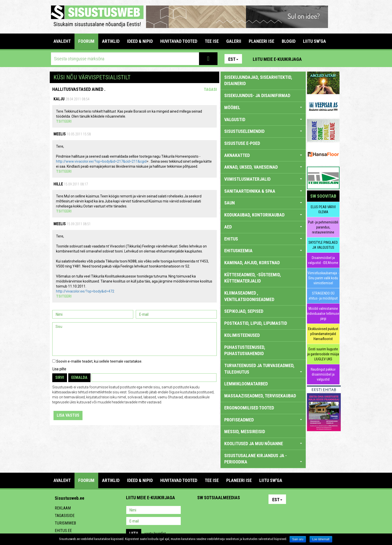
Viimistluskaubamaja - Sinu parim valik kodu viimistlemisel (323, 278)
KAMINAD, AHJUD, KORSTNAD (252, 263)
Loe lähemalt (321, 539)
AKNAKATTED (263, 155)
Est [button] (233, 59)
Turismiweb (65, 523)
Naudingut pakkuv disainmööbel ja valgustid (323, 374)
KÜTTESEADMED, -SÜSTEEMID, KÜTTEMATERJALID (253, 278)
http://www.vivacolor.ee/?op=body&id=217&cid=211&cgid (101, 161)
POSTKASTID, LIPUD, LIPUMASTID (256, 323)
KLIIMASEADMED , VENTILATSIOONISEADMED (249, 296)
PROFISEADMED (263, 420)
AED (263, 227)
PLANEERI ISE (261, 41)
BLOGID (289, 41)
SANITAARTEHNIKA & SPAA (263, 191)
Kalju (59, 99)
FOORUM (86, 41)
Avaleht (62, 41)
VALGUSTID (263, 119)
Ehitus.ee (63, 531)
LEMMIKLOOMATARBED (246, 384)
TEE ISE (212, 41)
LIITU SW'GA (314, 41)
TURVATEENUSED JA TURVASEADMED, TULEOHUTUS (263, 369)
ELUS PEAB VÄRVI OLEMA (323, 209)
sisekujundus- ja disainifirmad (257, 95)
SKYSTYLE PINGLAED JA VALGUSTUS (323, 245)
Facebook (324, 59)
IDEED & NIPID (140, 41)
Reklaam (63, 508)
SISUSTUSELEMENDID (263, 131)
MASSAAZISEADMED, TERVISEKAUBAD (260, 396)
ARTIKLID (111, 41)
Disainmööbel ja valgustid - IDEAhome (323, 260)
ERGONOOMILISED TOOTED (249, 408)
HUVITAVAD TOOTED (179, 41)
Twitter (234, 510)
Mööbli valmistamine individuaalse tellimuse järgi (323, 314)
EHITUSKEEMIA (263, 251)
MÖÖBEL (263, 107)
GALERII (234, 41)
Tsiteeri (64, 121)
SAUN (263, 203)
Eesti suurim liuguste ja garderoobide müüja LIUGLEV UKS (323, 354)
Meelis (60, 134)
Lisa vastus (68, 415)
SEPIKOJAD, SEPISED (244, 311)
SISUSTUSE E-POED (242, 143)
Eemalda (79, 377)
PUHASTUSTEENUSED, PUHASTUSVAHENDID (245, 350)
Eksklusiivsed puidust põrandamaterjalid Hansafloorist (323, 334)
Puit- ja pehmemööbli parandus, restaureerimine (323, 227)
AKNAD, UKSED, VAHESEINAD (263, 167)
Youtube (334, 59)
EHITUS (263, 239)
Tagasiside (65, 516)
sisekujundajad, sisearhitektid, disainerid (258, 80)
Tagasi (210, 89)
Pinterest (313, 59)
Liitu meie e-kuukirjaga (277, 59)
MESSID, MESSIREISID (245, 432)
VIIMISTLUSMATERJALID (263, 179)
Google (245, 510)
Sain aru (298, 539)
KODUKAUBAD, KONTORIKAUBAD (263, 215)
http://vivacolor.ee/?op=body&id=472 (85, 291)
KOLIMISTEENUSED (242, 335)
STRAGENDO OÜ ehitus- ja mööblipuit (323, 296)
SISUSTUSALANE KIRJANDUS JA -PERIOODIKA (263, 459)
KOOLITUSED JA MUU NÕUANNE (263, 444)
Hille (58, 184)
